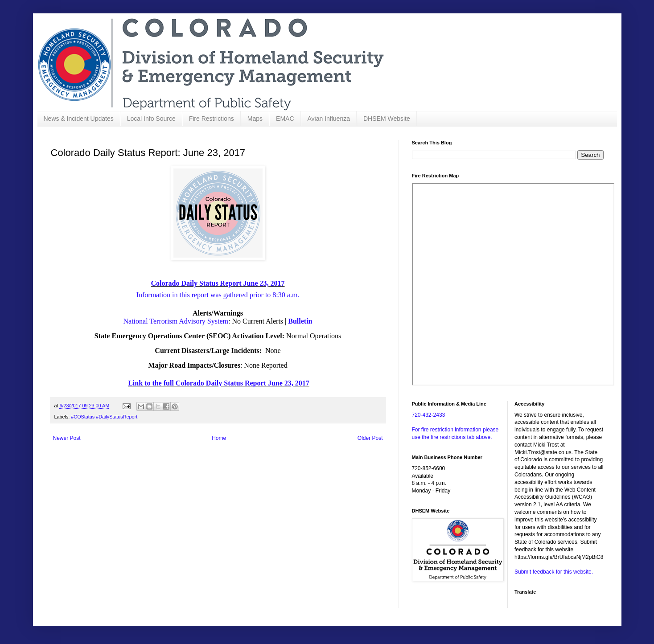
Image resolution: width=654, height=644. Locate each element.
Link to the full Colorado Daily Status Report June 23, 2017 (219, 383)
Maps (255, 119)
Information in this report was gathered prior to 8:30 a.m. (218, 295)
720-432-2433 (429, 415)
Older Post (370, 438)
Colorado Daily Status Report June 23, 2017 (218, 283)
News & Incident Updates (79, 119)
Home (219, 438)
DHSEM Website (387, 119)
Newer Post (67, 438)
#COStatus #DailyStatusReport (104, 417)
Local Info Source (151, 119)
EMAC (285, 119)
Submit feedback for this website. (554, 572)
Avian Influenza (329, 119)
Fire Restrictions (212, 119)
